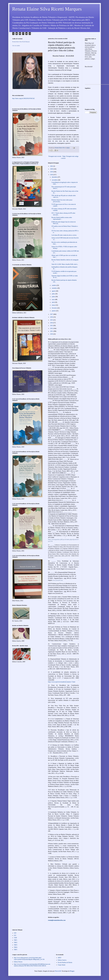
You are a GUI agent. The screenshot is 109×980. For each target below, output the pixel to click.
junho (54, 297)
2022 (52, 166)
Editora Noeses (18, 962)
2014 (52, 323)
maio (53, 300)
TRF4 (16, 947)
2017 (52, 314)
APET (60, 958)
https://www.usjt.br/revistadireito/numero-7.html (62, 682)
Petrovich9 (58, 971)
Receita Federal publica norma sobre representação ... (62, 218)
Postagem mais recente (55, 156)
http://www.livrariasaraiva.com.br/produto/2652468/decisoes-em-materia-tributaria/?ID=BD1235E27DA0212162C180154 (32, 965)
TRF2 (16, 943)
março (54, 305)
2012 (52, 328)
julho (53, 294)
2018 (52, 175)
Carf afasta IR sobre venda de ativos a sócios (64, 235)
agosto (54, 291)
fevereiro (55, 308)
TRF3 (16, 945)
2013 (52, 326)
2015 (52, 320)
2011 (52, 331)
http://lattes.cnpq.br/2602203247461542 (23, 98)
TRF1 (16, 940)
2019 (52, 172)
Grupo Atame (62, 965)
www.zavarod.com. (58, 580)
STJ (15, 935)
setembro (55, 288)
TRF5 (16, 950)
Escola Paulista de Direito (65, 962)
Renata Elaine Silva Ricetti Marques (47, 9)
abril (53, 302)
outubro (54, 285)
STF (15, 933)
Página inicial (63, 157)
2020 (52, 169)
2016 (52, 317)
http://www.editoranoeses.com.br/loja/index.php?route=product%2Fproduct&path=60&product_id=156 (29, 959)
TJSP (15, 938)
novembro (55, 180)
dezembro (55, 177)
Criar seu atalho (16, 46)
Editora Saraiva (62, 960)
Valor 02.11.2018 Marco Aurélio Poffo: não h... (65, 264)
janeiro (54, 311)
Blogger (72, 971)
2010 (52, 334)
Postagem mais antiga (72, 156)
